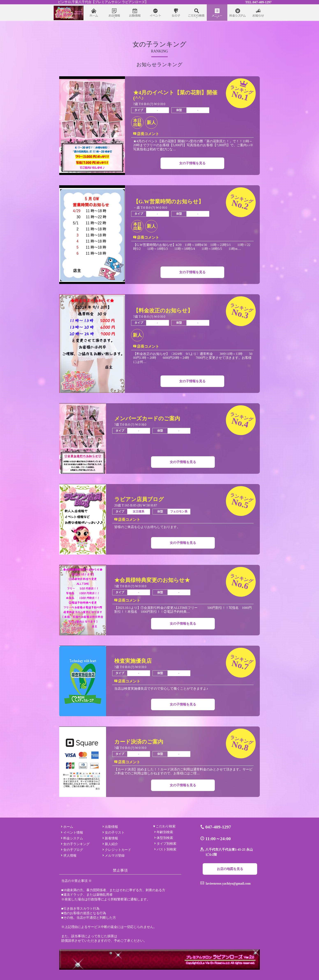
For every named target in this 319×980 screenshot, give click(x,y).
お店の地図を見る (230, 869)
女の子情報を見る (192, 163)
